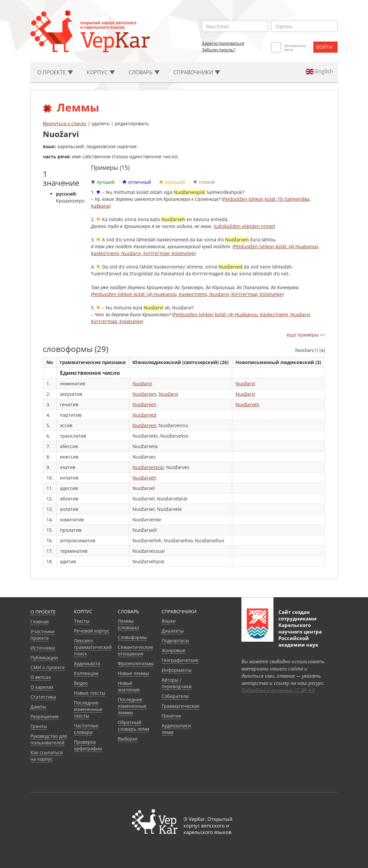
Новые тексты (90, 693)
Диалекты (173, 631)
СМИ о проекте (48, 667)
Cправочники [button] (197, 72)
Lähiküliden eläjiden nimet (245, 226)
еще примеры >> (306, 335)
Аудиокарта (87, 663)
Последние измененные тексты (88, 709)
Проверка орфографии (88, 745)
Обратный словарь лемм (133, 726)
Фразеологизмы (136, 663)
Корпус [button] (101, 72)
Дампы (38, 707)
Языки (169, 621)
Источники (43, 648)
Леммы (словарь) (128, 624)
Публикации (44, 658)
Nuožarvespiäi (148, 467)
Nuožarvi (142, 383)
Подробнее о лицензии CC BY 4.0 (278, 690)
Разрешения (44, 716)
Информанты (177, 670)
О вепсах (41, 677)
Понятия (171, 716)
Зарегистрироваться (223, 43)
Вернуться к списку (65, 123)
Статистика (43, 697)
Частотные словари (86, 729)
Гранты (39, 726)
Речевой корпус (92, 631)
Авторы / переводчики (177, 683)
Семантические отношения (135, 650)
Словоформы (132, 637)
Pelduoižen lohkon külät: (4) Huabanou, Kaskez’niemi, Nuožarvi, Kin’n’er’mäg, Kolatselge (187, 294)
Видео (81, 683)
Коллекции (86, 673)
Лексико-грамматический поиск (93, 647)
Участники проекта (43, 635)
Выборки (128, 739)
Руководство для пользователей (49, 739)
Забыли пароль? (219, 50)
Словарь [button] (144, 72)
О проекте (43, 612)
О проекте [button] (55, 72)
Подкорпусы (175, 641)
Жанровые (174, 650)
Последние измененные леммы (132, 706)
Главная (40, 622)
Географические (180, 660)
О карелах (42, 687)
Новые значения (129, 686)
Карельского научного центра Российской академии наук (300, 635)
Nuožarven (144, 394)
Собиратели (175, 696)
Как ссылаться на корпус (47, 756)
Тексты (82, 621)
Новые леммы (133, 673)
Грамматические (181, 706)
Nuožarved (144, 415)
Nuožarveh (144, 478)
